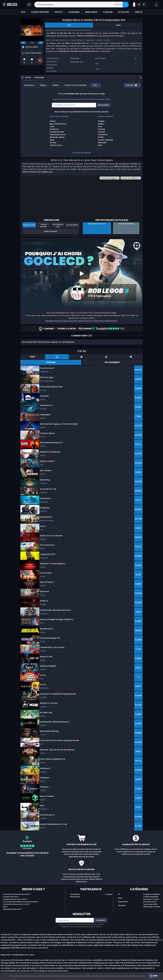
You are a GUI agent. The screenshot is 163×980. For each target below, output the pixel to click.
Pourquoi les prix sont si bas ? (15, 899)
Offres (26, 77)
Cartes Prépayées (151, 897)
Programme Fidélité (151, 894)
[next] (41, 43)
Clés (95, 85)
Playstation (123, 902)
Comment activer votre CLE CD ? (17, 904)
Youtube (108, 894)
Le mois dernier (72, 225)
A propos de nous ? (11, 897)
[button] (156, 5)
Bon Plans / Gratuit (151, 899)
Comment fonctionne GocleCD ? (17, 894)
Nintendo (122, 905)
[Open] (29, 5)
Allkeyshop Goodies (152, 907)
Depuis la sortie (29, 225)
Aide (154, 976)
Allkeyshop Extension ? (12, 909)
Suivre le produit (51, 231)
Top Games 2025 (150, 904)
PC (119, 894)
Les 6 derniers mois (58, 225)
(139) (108, 329)
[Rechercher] (126, 5)
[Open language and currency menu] (140, 5)
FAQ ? (5, 907)
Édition (56, 85)
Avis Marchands (150, 902)
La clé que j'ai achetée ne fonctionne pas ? (21, 902)
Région (43, 85)
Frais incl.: (131, 85)
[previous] (23, 43)
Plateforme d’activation (76, 85)
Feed (118, 25)
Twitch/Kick (75, 894)
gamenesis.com (77, 62)
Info (69, 25)
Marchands (75, 897)
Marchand (29, 85)
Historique (37, 77)
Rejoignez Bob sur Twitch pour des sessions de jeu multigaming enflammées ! (81, 321)
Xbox (120, 898)
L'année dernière (43, 225)
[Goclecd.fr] (10, 5)
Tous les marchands (81, 153)
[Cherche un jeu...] (81, 5)
